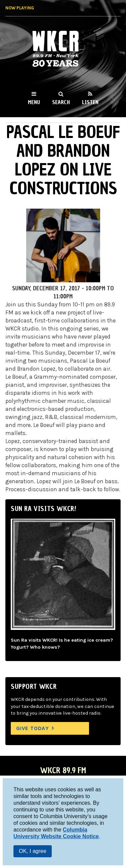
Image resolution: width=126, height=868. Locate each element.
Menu (34, 102)
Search (61, 102)
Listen (90, 102)
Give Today (33, 728)
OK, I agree (33, 851)
